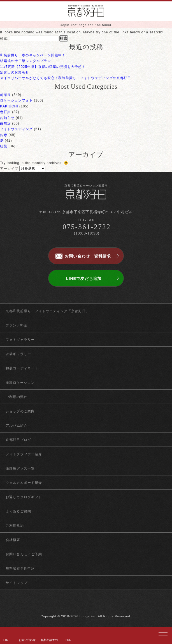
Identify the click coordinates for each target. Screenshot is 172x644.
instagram (96, 605)
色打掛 (5, 112)
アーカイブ (9, 169)
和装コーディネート (22, 368)
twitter (86, 605)
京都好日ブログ (18, 440)
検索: (4, 38)
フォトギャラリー (20, 340)
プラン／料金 (17, 325)
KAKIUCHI (9, 106)
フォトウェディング (16, 129)
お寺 (4, 135)
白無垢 (5, 123)
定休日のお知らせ (15, 72)
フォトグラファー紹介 (24, 454)
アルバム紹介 (17, 426)
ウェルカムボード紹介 (24, 483)
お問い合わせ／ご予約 (24, 554)
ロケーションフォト (16, 100)
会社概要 (13, 540)
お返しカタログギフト (24, 497)
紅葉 (4, 146)
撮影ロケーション (20, 383)
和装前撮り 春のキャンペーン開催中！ (33, 55)
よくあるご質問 (18, 511)
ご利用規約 (15, 526)
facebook (76, 605)
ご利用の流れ (17, 397)
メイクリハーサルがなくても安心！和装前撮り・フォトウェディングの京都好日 (66, 78)
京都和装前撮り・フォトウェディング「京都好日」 (47, 311)
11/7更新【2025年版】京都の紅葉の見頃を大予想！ (43, 67)
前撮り (5, 95)
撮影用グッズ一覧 (20, 468)
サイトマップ (17, 583)
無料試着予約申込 (20, 569)
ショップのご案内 (20, 411)
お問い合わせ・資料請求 (88, 256)
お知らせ (7, 118)
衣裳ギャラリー (18, 354)
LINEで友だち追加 (84, 279)
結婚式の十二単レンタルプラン (25, 61)
